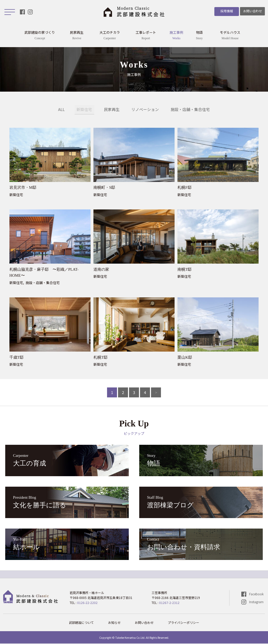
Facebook (256, 594)
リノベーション (145, 110)
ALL (61, 110)
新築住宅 (84, 110)
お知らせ (114, 623)
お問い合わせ (253, 11)
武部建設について (81, 623)
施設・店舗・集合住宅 (190, 110)
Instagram (256, 602)
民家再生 (112, 110)
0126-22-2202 (87, 603)
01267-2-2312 (169, 603)
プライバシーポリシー (183, 623)
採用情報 (226, 11)
